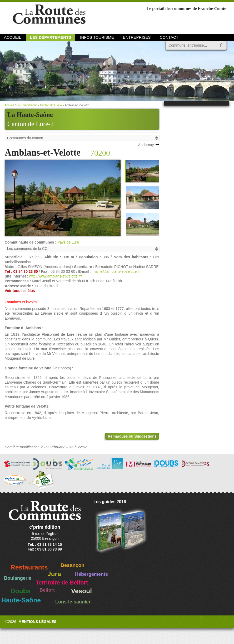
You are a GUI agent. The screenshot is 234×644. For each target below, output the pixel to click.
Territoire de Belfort (62, 583)
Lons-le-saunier (73, 602)
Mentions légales (37, 622)
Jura (54, 574)
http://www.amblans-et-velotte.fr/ (56, 276)
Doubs (21, 591)
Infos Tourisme (97, 37)
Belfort (47, 590)
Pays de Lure (68, 242)
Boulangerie (18, 578)
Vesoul (81, 591)
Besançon (73, 565)
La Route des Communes (49, 17)
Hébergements (91, 574)
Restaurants (29, 567)
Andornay (146, 145)
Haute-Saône (21, 600)
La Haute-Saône (27, 105)
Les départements (51, 37)
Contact (169, 37)
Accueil (13, 37)
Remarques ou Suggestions (132, 436)
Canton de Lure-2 (31, 124)
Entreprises (137, 37)
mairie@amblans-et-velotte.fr (116, 271)
